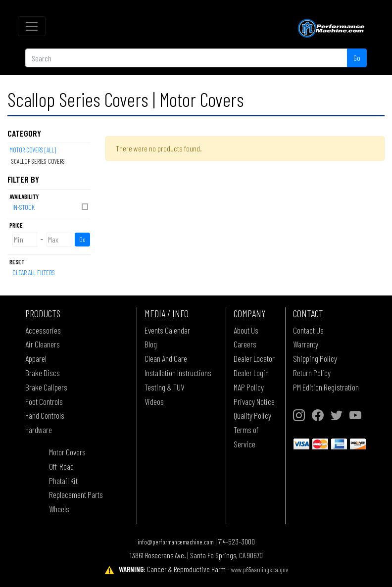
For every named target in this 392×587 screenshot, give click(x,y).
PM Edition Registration (326, 387)
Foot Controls (44, 401)
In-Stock (51, 207)
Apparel (36, 358)
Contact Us (308, 330)
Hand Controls (45, 415)
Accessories (43, 330)
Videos (154, 401)
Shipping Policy (315, 358)
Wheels (59, 509)
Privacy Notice (254, 401)
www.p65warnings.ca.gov (260, 569)
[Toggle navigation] (32, 26)
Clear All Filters (34, 272)
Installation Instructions (178, 373)
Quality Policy (252, 415)
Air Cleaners (43, 344)
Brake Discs (43, 373)
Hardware (39, 430)
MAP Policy (249, 387)
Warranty (306, 344)
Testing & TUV (164, 387)
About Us (246, 330)
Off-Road (61, 466)
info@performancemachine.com (176, 542)
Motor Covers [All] (33, 150)
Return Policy (312, 373)
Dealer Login (251, 373)
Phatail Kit (63, 481)
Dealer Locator (254, 358)
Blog (151, 344)
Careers (245, 344)
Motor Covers (67, 452)
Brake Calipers (46, 387)
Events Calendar (167, 330)
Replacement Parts (76, 494)
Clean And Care (166, 358)
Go (357, 58)
